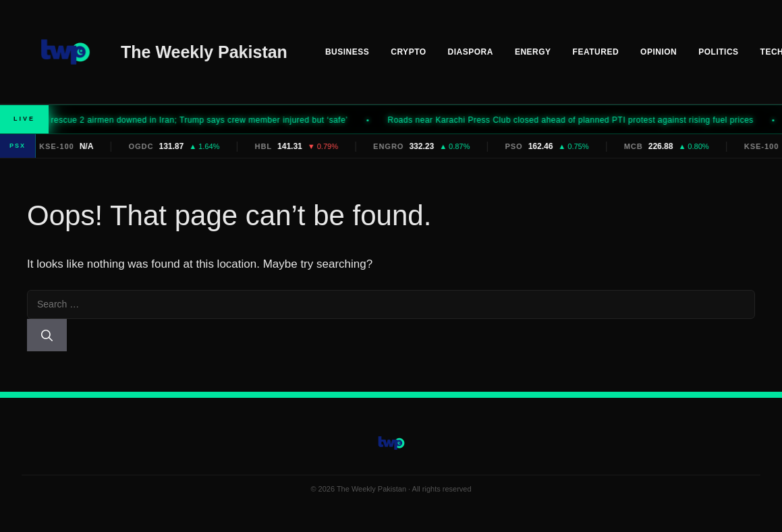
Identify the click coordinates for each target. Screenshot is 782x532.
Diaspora (471, 52)
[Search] (47, 335)
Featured (596, 52)
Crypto (408, 52)
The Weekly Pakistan (204, 52)
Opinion (659, 52)
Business (347, 52)
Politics (718, 52)
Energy (533, 52)
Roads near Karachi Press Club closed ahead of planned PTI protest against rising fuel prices (580, 120)
